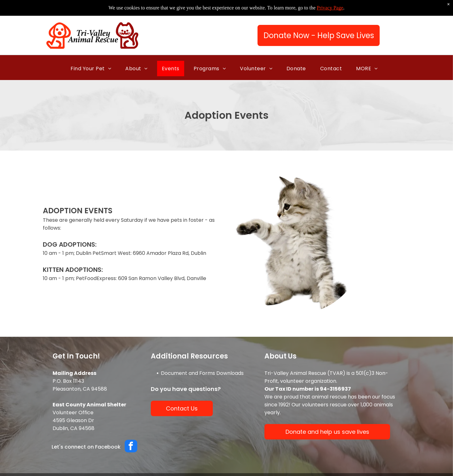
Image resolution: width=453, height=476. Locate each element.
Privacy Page (330, 8)
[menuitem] (93, 69)
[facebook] (131, 447)
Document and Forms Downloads (202, 373)
